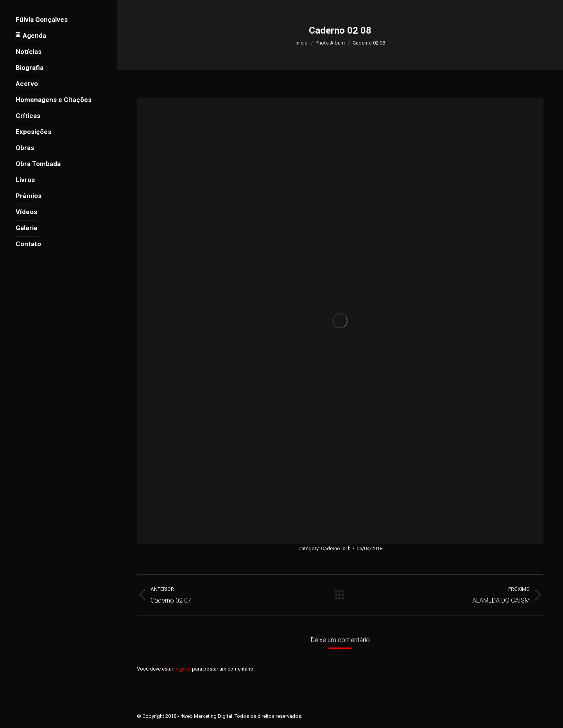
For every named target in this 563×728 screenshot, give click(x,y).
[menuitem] (42, 20)
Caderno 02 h (336, 548)
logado (183, 669)
